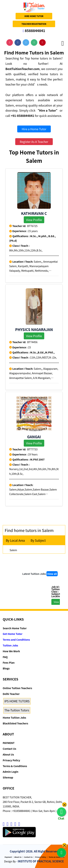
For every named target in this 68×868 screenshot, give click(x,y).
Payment (8, 857)
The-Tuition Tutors (17, 710)
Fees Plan (9, 663)
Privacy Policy (11, 760)
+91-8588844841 (23, 116)
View (59, 602)
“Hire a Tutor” (48, 110)
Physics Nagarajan (34, 329)
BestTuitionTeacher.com (22, 69)
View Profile (34, 220)
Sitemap (8, 777)
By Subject (38, 540)
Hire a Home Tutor (34, 129)
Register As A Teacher (34, 142)
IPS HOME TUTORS (17, 701)
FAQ (5, 657)
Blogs (6, 668)
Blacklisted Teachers (15, 723)
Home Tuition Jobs (14, 718)
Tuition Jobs (10, 645)
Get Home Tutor (13, 634)
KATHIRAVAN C (34, 213)
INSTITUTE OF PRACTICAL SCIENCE (41, 861)
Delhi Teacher (11, 694)
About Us (8, 754)
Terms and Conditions (16, 640)
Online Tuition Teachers (17, 688)
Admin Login (11, 772)
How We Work (11, 651)
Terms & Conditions (15, 766)
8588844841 (34, 30)
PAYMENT (9, 743)
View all (52, 574)
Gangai (34, 437)
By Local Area (15, 540)
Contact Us (9, 749)
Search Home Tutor (15, 628)
